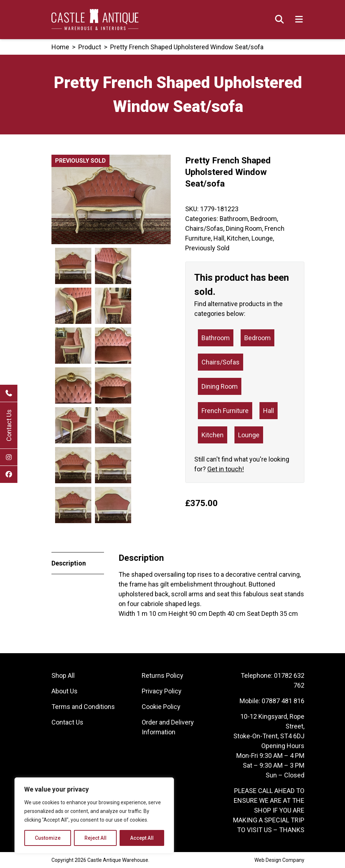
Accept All (142, 838)
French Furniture (225, 411)
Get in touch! (226, 469)
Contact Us (9, 425)
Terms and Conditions (83, 707)
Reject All (95, 838)
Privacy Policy (162, 691)
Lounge (262, 238)
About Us (65, 691)
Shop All (63, 675)
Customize (48, 838)
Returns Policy (163, 675)
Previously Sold (207, 248)
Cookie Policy (161, 707)
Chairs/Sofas (204, 228)
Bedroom (264, 219)
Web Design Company (279, 860)
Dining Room (244, 228)
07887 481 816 (283, 701)
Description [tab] (69, 563)
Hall (219, 238)
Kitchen (238, 238)
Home (60, 47)
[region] (94, 815)
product (90, 47)
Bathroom (234, 219)
